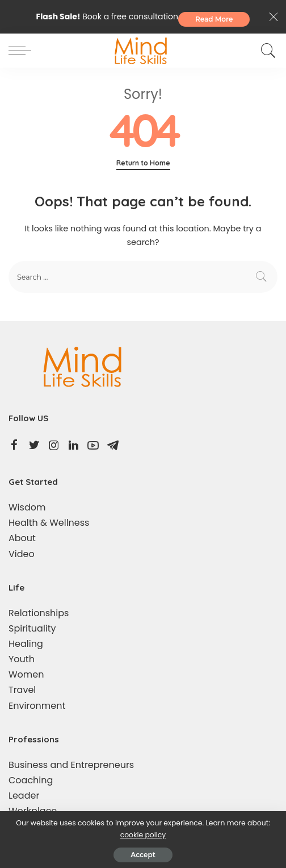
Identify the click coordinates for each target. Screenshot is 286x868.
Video (22, 554)
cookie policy (143, 835)
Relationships (39, 613)
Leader (24, 796)
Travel (22, 690)
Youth (22, 659)
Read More (214, 19)
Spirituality (32, 628)
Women (26, 674)
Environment (37, 706)
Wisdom (27, 507)
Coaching (31, 780)
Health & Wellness (49, 523)
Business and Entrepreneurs (71, 765)
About (22, 538)
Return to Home (143, 163)
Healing (26, 644)
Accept (143, 855)
